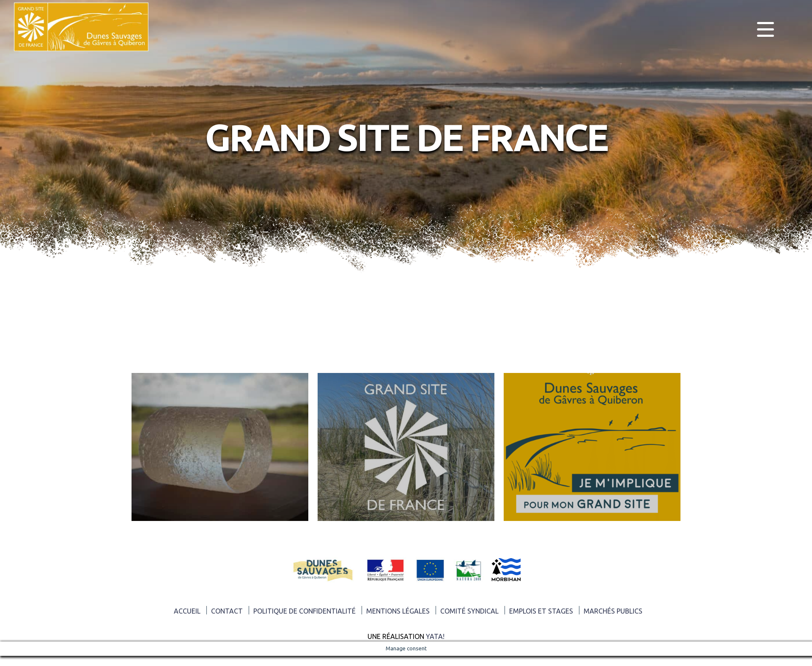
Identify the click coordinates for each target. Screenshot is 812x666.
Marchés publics (613, 611)
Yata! (435, 636)
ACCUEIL (187, 611)
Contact (227, 611)
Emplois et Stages (541, 611)
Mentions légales (398, 611)
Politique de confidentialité (304, 611)
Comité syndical (469, 611)
